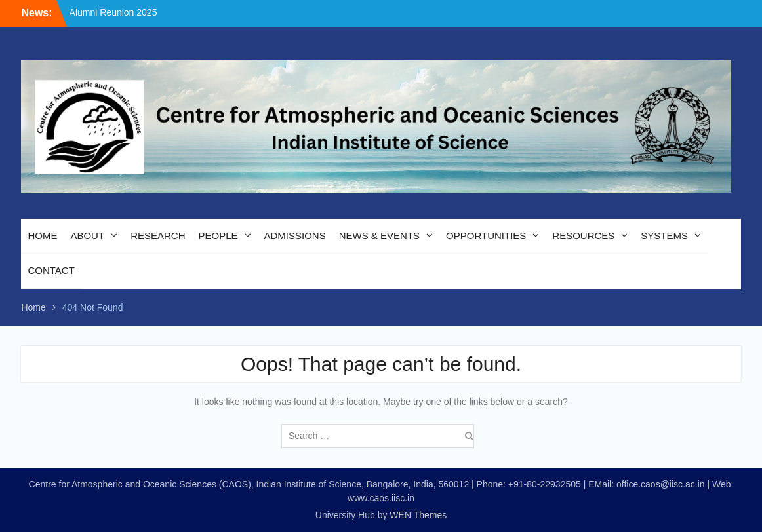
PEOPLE (218, 236)
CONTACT (51, 270)
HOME (42, 236)
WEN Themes (418, 515)
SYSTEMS (664, 236)
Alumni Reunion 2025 (113, 12)
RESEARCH (158, 236)
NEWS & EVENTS (379, 236)
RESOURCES (583, 236)
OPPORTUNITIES (486, 236)
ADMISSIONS (295, 236)
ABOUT (87, 236)
